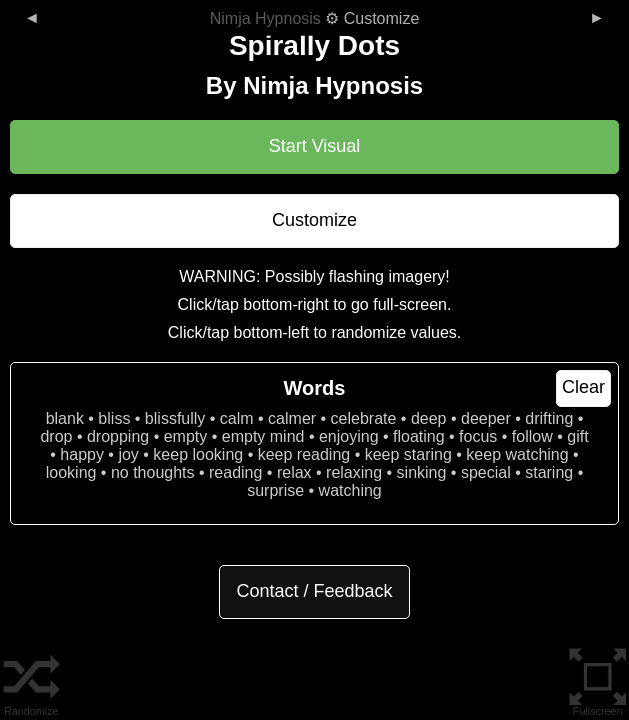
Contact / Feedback (314, 591)
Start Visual (315, 146)
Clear (583, 387)
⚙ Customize (315, 18)
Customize (314, 220)
